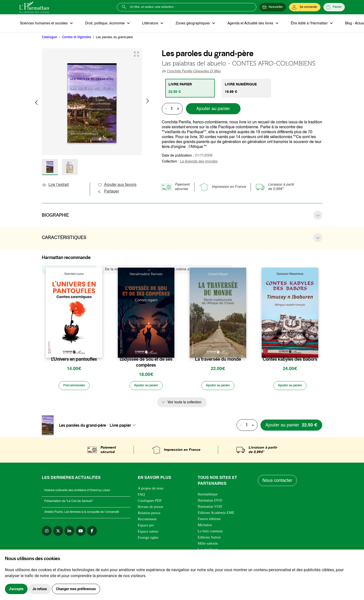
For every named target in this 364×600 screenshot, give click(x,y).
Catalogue (49, 38)
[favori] (99, 350)
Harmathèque (208, 496)
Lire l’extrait (55, 186)
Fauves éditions (209, 520)
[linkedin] (69, 533)
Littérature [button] (147, 24)
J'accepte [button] (16, 589)
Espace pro (146, 527)
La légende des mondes (199, 162)
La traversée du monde (218, 360)
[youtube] (81, 533)
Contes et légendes (76, 38)
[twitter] (58, 533)
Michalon (205, 527)
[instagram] (47, 533)
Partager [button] (108, 192)
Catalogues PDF (150, 502)
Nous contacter (278, 482)
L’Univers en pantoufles (74, 360)
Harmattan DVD (210, 502)
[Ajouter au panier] (146, 387)
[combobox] (124, 427)
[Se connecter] (305, 7)
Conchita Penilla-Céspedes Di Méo (194, 72)
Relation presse (149, 515)
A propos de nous (151, 490)
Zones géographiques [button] (188, 24)
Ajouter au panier (213, 110)
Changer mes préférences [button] (76, 589)
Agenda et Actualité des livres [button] (244, 24)
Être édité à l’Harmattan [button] (301, 24)
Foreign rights (148, 539)
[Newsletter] (273, 7)
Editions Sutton (209, 539)
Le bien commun (210, 533)
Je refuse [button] (40, 589)
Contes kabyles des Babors (290, 360)
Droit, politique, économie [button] (103, 24)
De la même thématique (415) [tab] (129, 270)
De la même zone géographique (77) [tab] (197, 270)
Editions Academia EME (216, 514)
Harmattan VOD (210, 508)
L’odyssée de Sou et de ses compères (146, 363)
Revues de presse (150, 508)
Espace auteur (148, 533)
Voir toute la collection (184, 404)
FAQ (141, 496)
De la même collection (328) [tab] (69, 270)
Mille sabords (208, 545)
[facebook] (92, 533)
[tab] (191, 89)
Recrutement (147, 521)
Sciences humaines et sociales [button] (44, 24)
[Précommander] (74, 387)
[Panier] (334, 7)
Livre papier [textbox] (120, 427)
